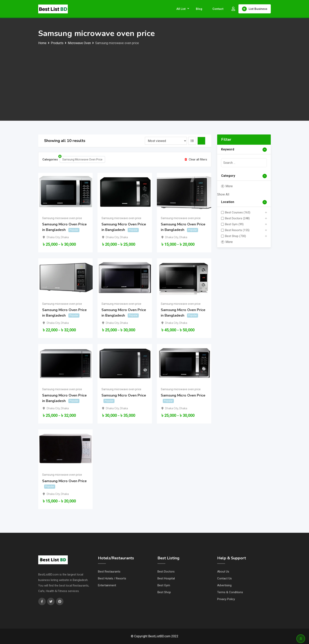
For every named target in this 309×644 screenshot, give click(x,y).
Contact (218, 9)
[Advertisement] (154, 75)
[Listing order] (166, 141)
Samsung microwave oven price (62, 218)
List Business (255, 9)
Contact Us (224, 578)
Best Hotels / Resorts (112, 578)
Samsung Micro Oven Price (124, 395)
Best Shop (164, 592)
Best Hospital (166, 578)
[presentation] (244, 163)
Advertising (224, 585)
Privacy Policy (226, 599)
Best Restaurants (109, 572)
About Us (223, 572)
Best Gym (164, 585)
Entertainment (107, 585)
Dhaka (65, 237)
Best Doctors (166, 572)
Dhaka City (53, 237)
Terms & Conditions (230, 592)
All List (181, 9)
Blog (199, 9)
